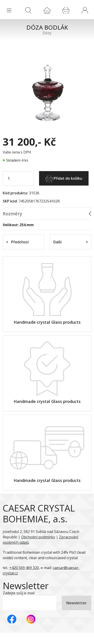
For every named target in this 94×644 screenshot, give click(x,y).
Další (70, 242)
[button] (85, 10)
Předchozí (17, 242)
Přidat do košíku (64, 179)
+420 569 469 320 (24, 568)
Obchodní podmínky (38, 537)
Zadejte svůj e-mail (19, 593)
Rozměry (12, 214)
